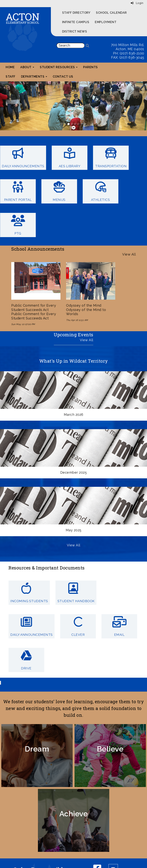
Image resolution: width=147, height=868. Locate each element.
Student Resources (59, 67)
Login (137, 3)
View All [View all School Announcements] (129, 254)
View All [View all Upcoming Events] (87, 340)
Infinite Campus (76, 22)
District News (75, 31)
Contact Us (63, 77)
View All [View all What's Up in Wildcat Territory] (74, 545)
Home (10, 67)
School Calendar (111, 13)
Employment (106, 22)
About (27, 67)
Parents (90, 67)
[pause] (74, 128)
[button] (11, 106)
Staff (11, 77)
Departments (34, 77)
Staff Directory (76, 13)
